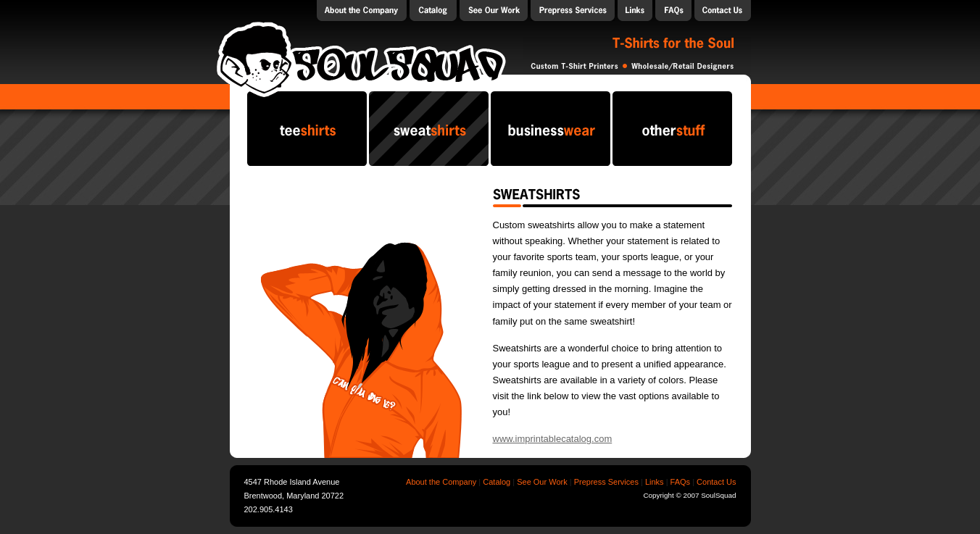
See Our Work (542, 482)
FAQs (673, 11)
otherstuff (672, 129)
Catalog (433, 11)
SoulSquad (361, 59)
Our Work (494, 11)
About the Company (362, 11)
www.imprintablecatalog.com (553, 439)
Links (635, 11)
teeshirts (307, 129)
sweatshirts (429, 129)
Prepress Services (573, 11)
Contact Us (723, 11)
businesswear (551, 129)
